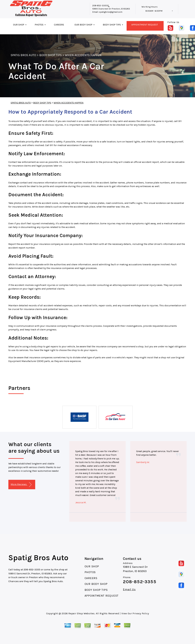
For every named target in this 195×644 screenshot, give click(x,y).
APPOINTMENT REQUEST (145, 25)
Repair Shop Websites (81, 613)
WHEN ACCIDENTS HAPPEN (83, 55)
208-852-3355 (100, 6)
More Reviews (21, 485)
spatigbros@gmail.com (110, 12)
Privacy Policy (141, 613)
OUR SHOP (19, 25)
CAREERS (59, 25)
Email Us (129, 589)
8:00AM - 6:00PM (154, 11)
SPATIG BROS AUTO (23, 55)
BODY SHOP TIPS (112, 25)
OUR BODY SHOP (83, 25)
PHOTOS (39, 25)
